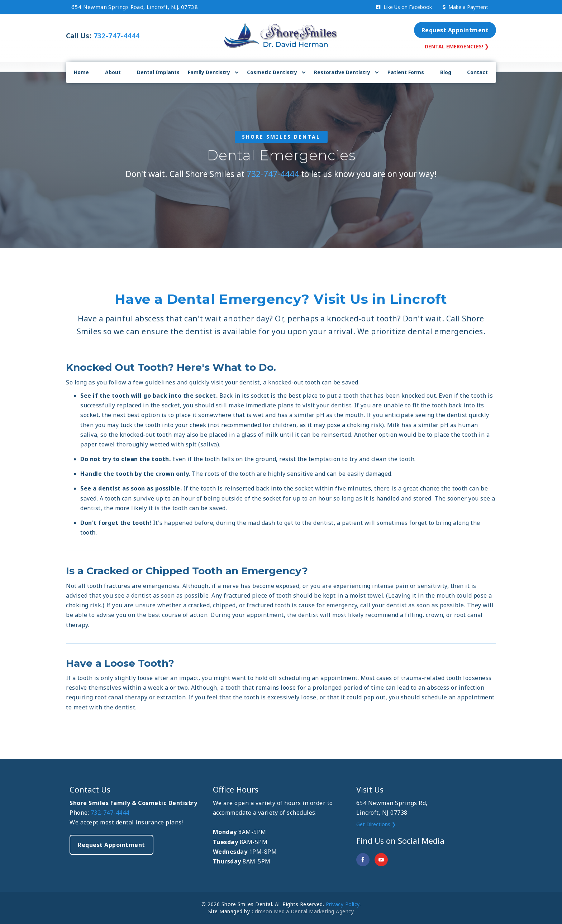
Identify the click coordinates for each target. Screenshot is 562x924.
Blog (446, 72)
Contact (477, 72)
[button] (213, 72)
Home (81, 72)
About (113, 72)
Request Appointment (455, 30)
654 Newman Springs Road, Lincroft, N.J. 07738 (135, 7)
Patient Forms (406, 72)
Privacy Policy (343, 904)
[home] (281, 34)
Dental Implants (158, 72)
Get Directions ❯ (376, 824)
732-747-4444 (117, 36)
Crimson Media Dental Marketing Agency (303, 911)
